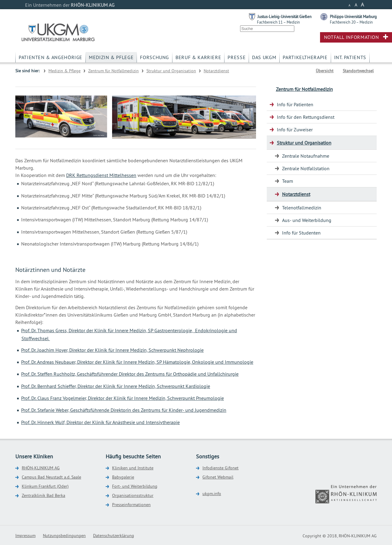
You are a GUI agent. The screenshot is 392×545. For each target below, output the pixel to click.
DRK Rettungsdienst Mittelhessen (101, 175)
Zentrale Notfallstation (306, 168)
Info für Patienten (295, 104)
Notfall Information (352, 37)
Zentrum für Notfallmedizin (113, 71)
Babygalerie (123, 477)
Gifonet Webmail (218, 477)
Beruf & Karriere (198, 57)
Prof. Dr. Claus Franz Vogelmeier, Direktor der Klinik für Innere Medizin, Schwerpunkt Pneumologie (123, 398)
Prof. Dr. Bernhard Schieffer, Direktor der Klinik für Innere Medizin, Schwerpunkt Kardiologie (116, 386)
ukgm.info (212, 494)
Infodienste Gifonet (221, 468)
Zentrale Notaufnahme (306, 156)
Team (288, 181)
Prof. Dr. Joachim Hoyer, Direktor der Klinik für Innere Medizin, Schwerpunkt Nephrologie (112, 350)
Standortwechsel (358, 71)
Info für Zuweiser (295, 130)
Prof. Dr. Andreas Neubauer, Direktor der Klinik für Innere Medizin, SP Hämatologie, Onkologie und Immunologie (137, 362)
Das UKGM (264, 57)
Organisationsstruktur (133, 495)
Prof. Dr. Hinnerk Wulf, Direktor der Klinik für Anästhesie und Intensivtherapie (100, 422)
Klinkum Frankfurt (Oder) (45, 486)
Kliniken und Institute (133, 468)
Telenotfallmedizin (302, 208)
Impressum (25, 536)
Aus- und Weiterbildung (307, 220)
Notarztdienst (216, 71)
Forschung (155, 57)
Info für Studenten (301, 233)
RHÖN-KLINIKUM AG (41, 468)
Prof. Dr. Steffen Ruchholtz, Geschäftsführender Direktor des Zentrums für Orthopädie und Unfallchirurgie (130, 374)
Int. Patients (350, 57)
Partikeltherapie (305, 57)
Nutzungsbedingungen (64, 536)
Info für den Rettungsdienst (306, 117)
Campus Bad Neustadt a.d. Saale (51, 477)
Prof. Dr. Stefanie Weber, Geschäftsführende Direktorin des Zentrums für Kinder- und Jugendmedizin (124, 410)
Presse (237, 57)
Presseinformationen (131, 505)
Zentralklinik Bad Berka (43, 495)
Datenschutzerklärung (114, 536)
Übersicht (325, 71)
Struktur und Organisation (171, 71)
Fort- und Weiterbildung (135, 486)
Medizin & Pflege (111, 57)
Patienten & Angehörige (51, 57)
